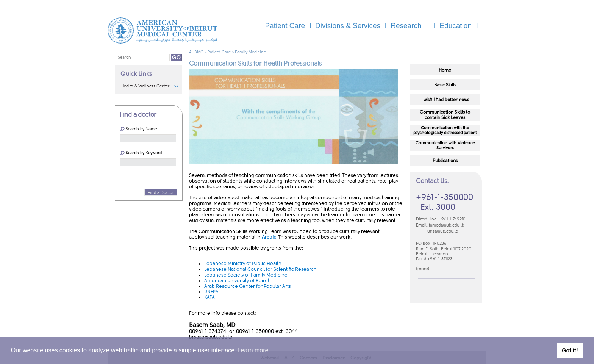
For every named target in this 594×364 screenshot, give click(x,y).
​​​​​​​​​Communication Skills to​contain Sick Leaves (445, 115)
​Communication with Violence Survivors (445, 145)
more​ (423, 269)
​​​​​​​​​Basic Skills (445, 85)
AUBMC (196, 52)
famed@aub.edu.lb (446, 225)
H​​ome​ (445, 70)
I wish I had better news (445, 100)
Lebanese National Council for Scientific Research (260, 269)
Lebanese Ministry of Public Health (243, 263)
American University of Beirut (237, 280)
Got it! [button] (570, 350)
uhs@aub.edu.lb (443, 231)
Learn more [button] (253, 350)
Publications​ (445, 161)
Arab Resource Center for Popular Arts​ (248, 286)
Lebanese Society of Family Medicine (246, 275)
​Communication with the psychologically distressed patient (445, 130)
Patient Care (219, 52)
